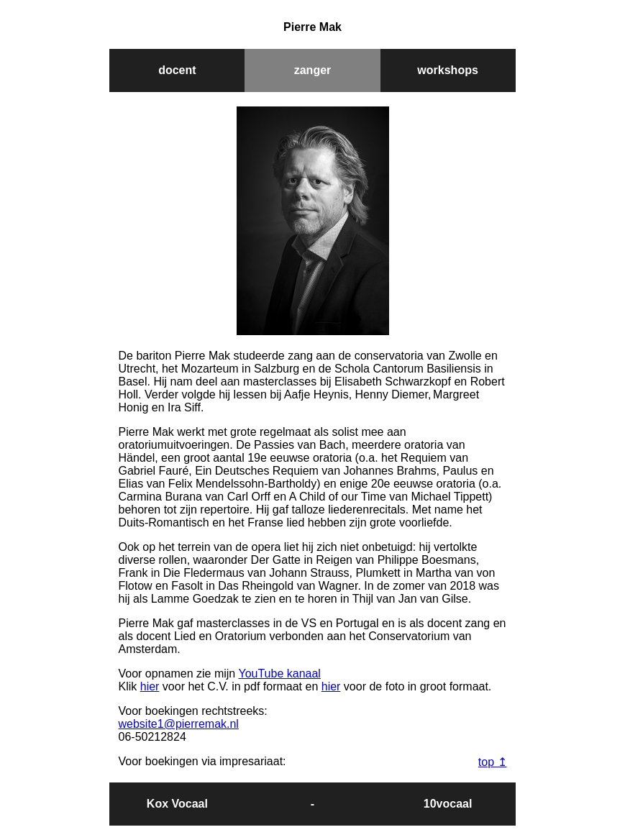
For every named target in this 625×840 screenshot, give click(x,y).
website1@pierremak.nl (179, 724)
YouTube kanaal (279, 674)
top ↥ (493, 762)
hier (150, 686)
